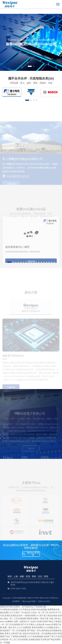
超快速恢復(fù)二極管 (17, 260)
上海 (16, 576)
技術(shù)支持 (44, 601)
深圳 (10, 576)
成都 (22, 576)
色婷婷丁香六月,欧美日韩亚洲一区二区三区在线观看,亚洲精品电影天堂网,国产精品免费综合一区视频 (31, 639)
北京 (40, 576)
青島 (34, 576)
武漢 (28, 576)
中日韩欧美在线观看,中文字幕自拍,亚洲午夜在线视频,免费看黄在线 (30, 610)
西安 (46, 576)
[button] (30, 66)
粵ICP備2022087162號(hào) (47, 598)
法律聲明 (16, 601)
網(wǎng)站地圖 (29, 601)
